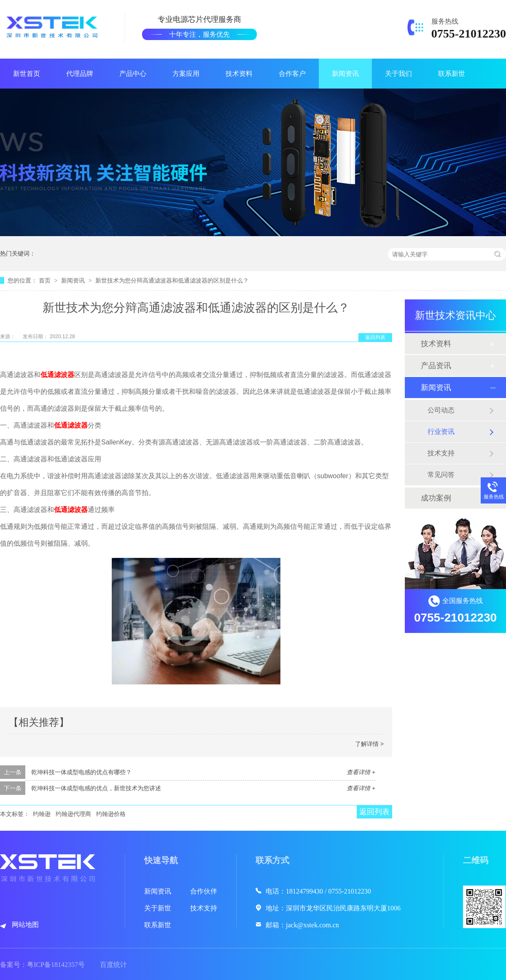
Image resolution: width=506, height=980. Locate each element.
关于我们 (398, 74)
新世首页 (27, 74)
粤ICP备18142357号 (56, 965)
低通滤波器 (57, 375)
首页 (46, 280)
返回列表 (375, 337)
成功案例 (436, 498)
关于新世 (158, 908)
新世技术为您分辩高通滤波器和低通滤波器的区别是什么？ (172, 280)
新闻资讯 (345, 74)
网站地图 (25, 925)
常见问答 (441, 475)
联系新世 (452, 74)
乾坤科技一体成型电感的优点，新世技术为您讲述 (96, 788)
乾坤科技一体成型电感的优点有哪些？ (81, 772)
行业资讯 (441, 432)
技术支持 (441, 453)
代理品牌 (80, 74)
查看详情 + (361, 772)
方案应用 (186, 74)
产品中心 (133, 74)
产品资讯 (436, 366)
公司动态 (441, 410)
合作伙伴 (204, 891)
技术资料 (239, 74)
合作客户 (292, 74)
